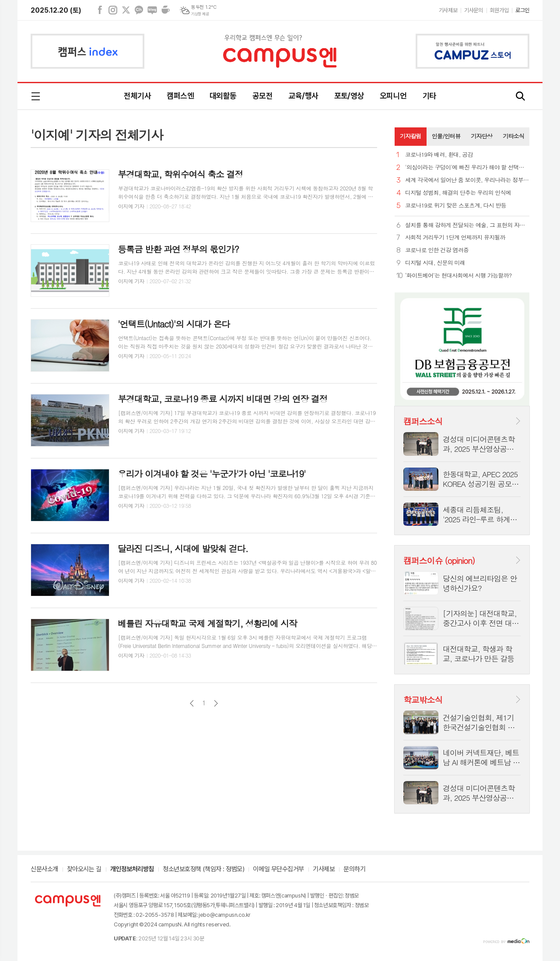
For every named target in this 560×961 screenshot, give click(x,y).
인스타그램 (113, 10)
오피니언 (393, 96)
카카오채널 (139, 10)
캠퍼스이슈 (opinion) (439, 560)
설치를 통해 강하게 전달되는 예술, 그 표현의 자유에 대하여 (467, 225)
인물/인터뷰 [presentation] (446, 136)
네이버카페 (165, 10)
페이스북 (100, 10)
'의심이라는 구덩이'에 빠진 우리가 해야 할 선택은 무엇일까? (467, 167)
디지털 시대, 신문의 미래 (435, 263)
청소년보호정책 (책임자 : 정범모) (203, 869)
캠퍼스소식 (423, 421)
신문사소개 (44, 869)
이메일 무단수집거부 (278, 869)
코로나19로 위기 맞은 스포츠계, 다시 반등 (456, 206)
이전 (192, 703)
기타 (429, 96)
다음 (216, 703)
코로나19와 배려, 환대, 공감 (439, 155)
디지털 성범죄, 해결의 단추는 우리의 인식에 (458, 193)
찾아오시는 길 (84, 869)
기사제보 (448, 10)
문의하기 (354, 869)
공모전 (262, 96)
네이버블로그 (152, 10)
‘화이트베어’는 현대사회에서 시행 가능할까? (458, 276)
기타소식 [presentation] (513, 136)
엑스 (126, 10)
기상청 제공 (200, 14)
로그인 (522, 10)
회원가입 (499, 10)
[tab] (411, 137)
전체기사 (137, 96)
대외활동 (223, 96)
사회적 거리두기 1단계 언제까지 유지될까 (455, 238)
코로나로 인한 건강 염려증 (437, 250)
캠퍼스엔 (180, 96)
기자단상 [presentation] (481, 136)
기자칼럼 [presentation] (411, 136)
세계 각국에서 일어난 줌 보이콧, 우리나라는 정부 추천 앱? (467, 180)
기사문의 (473, 10)
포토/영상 (349, 96)
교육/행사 (303, 96)
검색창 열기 (521, 97)
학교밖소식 (423, 699)
